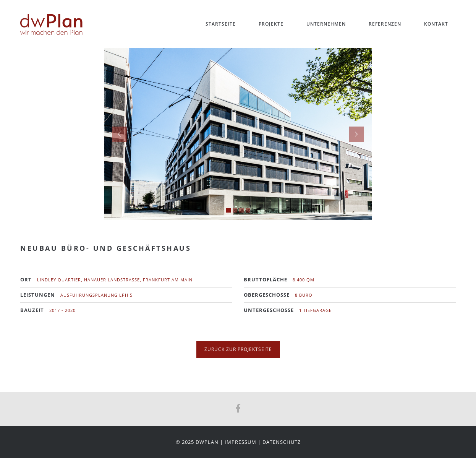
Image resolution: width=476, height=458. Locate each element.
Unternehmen (326, 24)
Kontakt (436, 24)
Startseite (221, 24)
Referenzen (385, 24)
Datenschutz (282, 442)
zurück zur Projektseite (238, 349)
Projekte (271, 24)
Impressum (240, 442)
